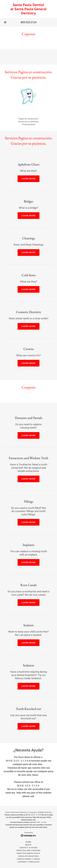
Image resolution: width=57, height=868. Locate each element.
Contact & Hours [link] (28, 848)
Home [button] (28, 842)
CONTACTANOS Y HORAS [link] (28, 859)
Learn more (29, 179)
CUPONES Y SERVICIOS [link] (28, 862)
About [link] (28, 845)
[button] (5, 22)
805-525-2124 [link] (28, 22)
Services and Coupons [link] (28, 850)
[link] (28, 9)
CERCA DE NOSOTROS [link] (28, 856)
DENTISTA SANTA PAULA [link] (28, 853)
